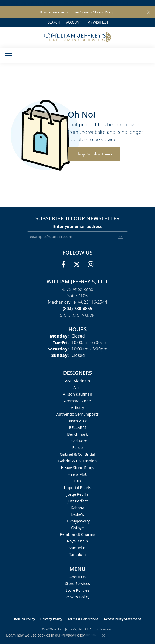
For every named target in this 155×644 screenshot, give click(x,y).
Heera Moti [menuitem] (77, 474)
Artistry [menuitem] (77, 407)
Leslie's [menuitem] (77, 514)
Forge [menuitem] (78, 448)
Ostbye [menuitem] (77, 528)
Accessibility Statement (122, 619)
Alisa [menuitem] (77, 387)
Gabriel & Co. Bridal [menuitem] (77, 454)
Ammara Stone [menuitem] (77, 401)
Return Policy (25, 619)
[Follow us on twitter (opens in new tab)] (77, 264)
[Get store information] (78, 315)
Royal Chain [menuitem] (78, 541)
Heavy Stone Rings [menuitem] (77, 468)
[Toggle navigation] (9, 55)
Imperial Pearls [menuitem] (77, 488)
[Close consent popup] (104, 635)
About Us (77, 577)
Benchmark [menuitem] (77, 434)
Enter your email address (78, 226)
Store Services (77, 583)
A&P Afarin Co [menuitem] (78, 381)
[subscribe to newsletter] (121, 236)
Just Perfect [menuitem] (78, 501)
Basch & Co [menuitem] (77, 421)
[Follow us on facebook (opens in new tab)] (64, 264)
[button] (53, 22)
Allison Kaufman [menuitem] (77, 394)
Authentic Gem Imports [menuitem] (77, 414)
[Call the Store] (77, 309)
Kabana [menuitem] (78, 508)
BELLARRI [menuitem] (77, 428)
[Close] (148, 12)
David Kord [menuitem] (77, 441)
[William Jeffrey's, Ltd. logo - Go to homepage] (77, 37)
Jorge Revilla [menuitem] (77, 494)
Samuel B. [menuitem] (78, 548)
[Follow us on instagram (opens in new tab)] (91, 264)
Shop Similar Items (94, 154)
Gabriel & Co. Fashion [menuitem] (78, 461)
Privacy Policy (78, 597)
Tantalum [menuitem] (77, 554)
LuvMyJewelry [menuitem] (77, 521)
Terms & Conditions (83, 619)
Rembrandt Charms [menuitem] (77, 534)
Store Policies (77, 590)
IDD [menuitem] (77, 481)
